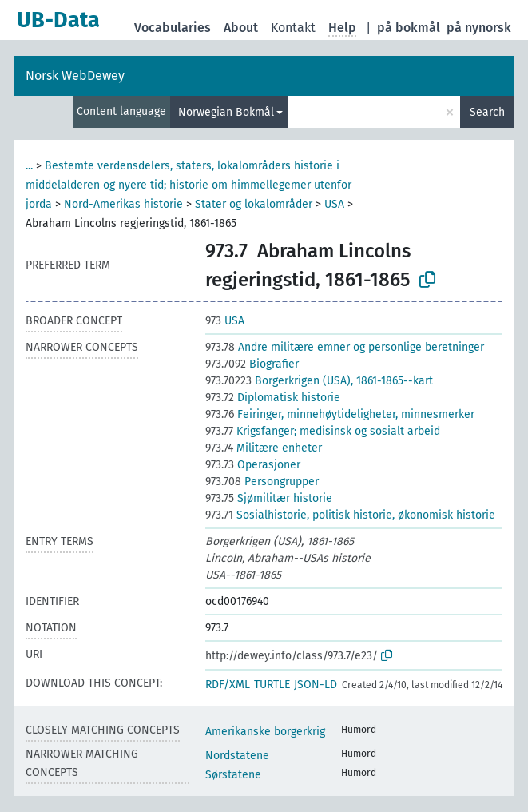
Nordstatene (237, 756)
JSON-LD (316, 685)
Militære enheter (264, 448)
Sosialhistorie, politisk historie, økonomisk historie (350, 515)
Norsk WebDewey (75, 76)
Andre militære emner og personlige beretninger (345, 347)
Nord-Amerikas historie (123, 204)
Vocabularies (173, 28)
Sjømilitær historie (269, 498)
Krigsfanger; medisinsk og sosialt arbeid (323, 431)
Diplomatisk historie (273, 398)
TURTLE (272, 685)
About (241, 28)
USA (334, 204)
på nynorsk (479, 28)
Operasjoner (253, 465)
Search (487, 112)
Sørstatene (233, 775)
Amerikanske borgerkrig (265, 732)
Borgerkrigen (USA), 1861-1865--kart (319, 381)
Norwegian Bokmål (226, 112)
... (29, 166)
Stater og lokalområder (254, 204)
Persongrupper (262, 482)
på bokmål (409, 28)
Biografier (252, 364)
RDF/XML (228, 685)
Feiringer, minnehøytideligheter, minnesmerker (340, 414)
